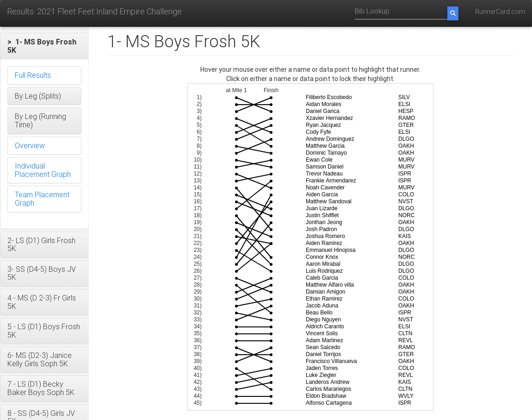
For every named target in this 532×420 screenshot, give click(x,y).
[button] (44, 46)
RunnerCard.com (500, 12)
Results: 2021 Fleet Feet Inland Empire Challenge (94, 11)
